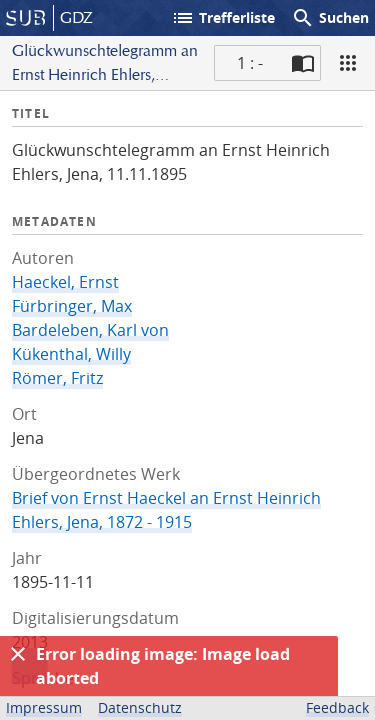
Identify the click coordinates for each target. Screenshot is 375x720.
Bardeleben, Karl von (90, 330)
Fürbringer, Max (72, 306)
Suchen (330, 18)
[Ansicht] (348, 63)
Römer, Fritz (57, 378)
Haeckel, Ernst (65, 282)
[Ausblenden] (18, 654)
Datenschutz (140, 707)
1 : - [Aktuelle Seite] (250, 63)
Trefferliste (223, 18)
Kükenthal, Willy (71, 354)
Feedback (337, 707)
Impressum (44, 707)
